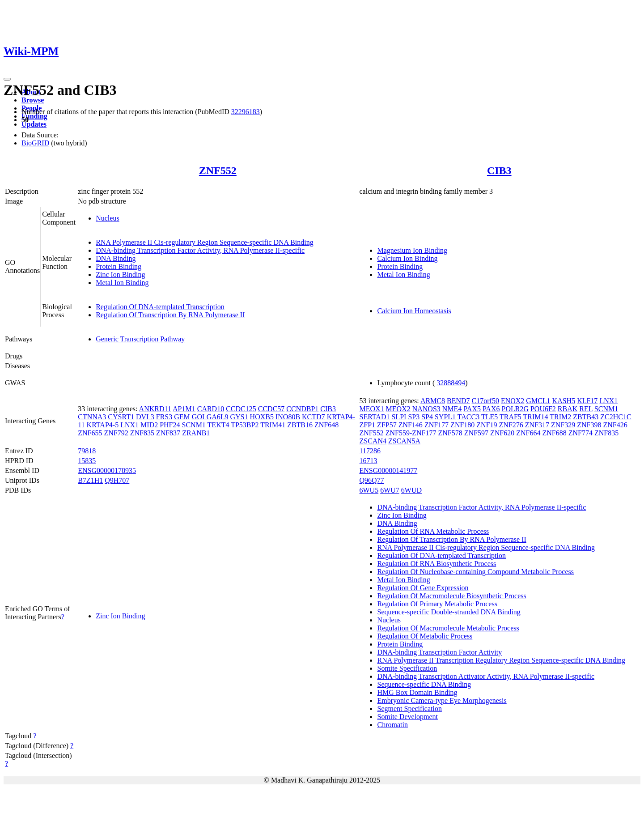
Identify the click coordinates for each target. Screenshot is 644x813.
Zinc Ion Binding (120, 275)
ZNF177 (436, 425)
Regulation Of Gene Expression (423, 588)
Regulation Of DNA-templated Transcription (160, 307)
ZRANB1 (196, 433)
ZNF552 (218, 170)
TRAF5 (511, 417)
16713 (368, 461)
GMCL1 (538, 401)
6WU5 (369, 490)
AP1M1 (184, 409)
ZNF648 (326, 425)
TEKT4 (218, 425)
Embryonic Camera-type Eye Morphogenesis (442, 700)
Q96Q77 (371, 480)
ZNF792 (116, 433)
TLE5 (489, 417)
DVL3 (145, 417)
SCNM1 (194, 425)
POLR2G (515, 409)
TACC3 (468, 417)
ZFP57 (387, 425)
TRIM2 (560, 417)
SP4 (427, 417)
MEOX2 (398, 409)
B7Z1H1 (90, 480)
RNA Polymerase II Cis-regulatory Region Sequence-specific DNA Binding (205, 242)
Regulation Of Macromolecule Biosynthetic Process (451, 596)
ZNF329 (563, 425)
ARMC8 (433, 401)
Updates (34, 124)
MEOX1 (371, 409)
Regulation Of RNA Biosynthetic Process (436, 564)
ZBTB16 (300, 425)
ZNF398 (589, 425)
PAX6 (491, 409)
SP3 (414, 417)
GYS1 (239, 417)
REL (586, 409)
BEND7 (458, 401)
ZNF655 (90, 433)
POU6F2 (543, 409)
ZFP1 (367, 425)
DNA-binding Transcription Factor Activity (439, 652)
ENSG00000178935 (107, 470)
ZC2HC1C (616, 417)
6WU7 (390, 490)
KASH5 (564, 401)
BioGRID (35, 143)
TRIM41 (273, 425)
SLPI (399, 417)
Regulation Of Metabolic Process (425, 636)
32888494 (451, 383)
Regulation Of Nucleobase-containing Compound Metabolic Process (475, 572)
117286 (370, 451)
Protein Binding (119, 266)
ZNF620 (502, 433)
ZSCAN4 (373, 441)
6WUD (411, 490)
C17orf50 (485, 401)
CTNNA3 (92, 417)
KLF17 (587, 401)
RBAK (568, 409)
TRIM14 (536, 417)
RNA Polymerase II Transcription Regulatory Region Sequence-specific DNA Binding (501, 660)
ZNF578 (450, 433)
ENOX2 (513, 401)
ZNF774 (580, 433)
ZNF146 (411, 425)
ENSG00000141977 (388, 470)
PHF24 (170, 425)
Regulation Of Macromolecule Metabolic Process (448, 628)
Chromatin (392, 725)
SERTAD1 (374, 417)
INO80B (288, 417)
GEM (182, 417)
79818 (87, 451)
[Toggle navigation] (7, 79)
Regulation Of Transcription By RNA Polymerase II (170, 315)
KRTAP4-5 (103, 425)
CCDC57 (271, 409)
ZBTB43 (586, 417)
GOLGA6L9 (210, 417)
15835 (87, 461)
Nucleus (107, 218)
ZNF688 (554, 433)
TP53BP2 (245, 425)
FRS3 (164, 417)
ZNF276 (511, 425)
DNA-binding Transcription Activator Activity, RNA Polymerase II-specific (486, 676)
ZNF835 (142, 433)
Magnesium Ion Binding (412, 250)
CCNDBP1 (302, 409)
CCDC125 (241, 409)
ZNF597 (476, 433)
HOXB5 (262, 417)
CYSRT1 (121, 417)
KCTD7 (314, 417)
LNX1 (129, 425)
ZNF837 (168, 433)
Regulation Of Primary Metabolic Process (437, 604)
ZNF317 (537, 425)
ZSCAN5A (404, 441)
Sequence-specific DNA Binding (424, 684)
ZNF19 (487, 425)
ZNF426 (615, 425)
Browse (33, 100)
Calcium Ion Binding (407, 258)
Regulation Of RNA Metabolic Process (433, 531)
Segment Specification (409, 709)
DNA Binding (116, 258)
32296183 (246, 112)
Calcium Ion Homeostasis (414, 311)
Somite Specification (407, 668)
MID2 (149, 425)
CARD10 (211, 409)
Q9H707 (117, 480)
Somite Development (407, 717)
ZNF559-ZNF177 (411, 433)
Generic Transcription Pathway (140, 339)
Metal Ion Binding (122, 283)
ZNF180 (462, 425)
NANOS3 (426, 409)
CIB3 (499, 170)
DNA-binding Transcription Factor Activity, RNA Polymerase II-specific (200, 250)
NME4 (452, 409)
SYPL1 (445, 417)
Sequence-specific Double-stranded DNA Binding (449, 612)
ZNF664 (528, 433)
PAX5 (472, 409)
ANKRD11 (155, 409)
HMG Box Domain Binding (417, 692)
